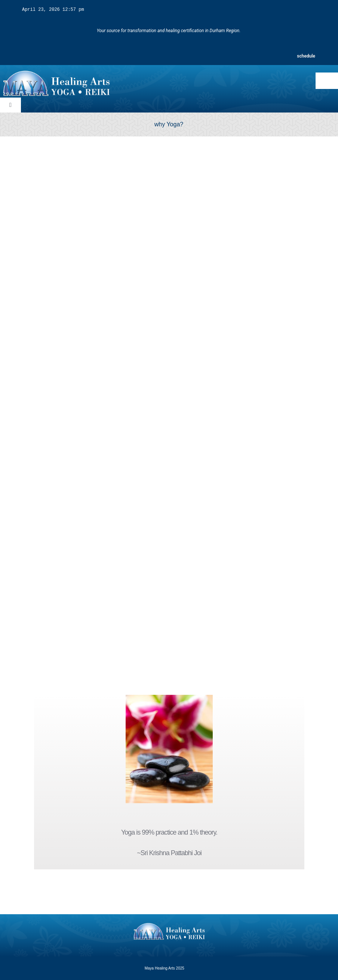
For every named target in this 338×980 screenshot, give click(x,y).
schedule (306, 56)
